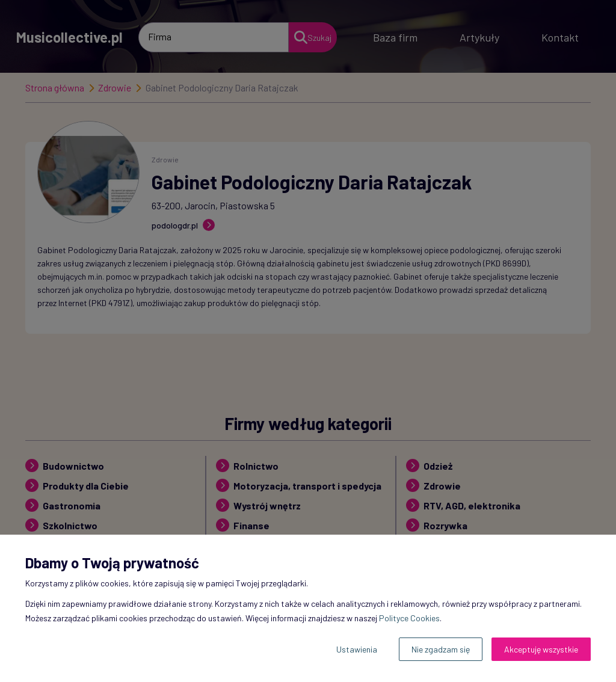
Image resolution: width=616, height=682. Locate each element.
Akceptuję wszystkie (541, 649)
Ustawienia (357, 649)
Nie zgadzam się (441, 649)
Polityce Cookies (409, 618)
